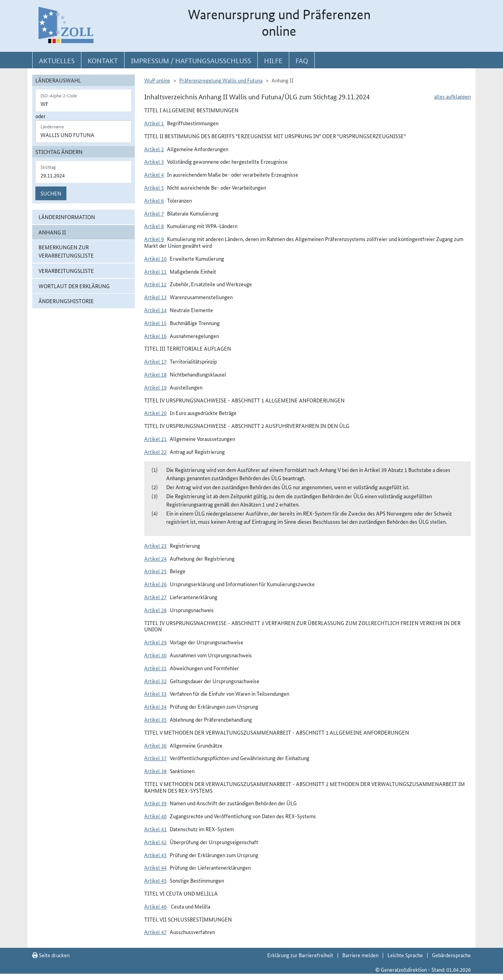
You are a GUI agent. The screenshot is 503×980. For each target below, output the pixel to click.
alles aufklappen (453, 96)
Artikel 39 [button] (155, 803)
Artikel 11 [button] (155, 271)
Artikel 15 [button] (155, 323)
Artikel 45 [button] (155, 880)
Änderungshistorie (66, 301)
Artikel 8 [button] (154, 226)
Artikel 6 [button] (154, 200)
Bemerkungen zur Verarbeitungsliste (66, 251)
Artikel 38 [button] (155, 771)
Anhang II (52, 232)
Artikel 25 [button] (155, 571)
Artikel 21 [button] (155, 439)
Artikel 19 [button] (155, 387)
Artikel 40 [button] (155, 816)
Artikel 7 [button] (154, 213)
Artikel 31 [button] (155, 668)
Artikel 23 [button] (155, 545)
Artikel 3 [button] (154, 161)
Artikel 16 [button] (155, 336)
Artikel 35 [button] (155, 719)
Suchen (51, 193)
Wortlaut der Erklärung (74, 286)
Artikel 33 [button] (155, 693)
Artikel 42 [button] (155, 842)
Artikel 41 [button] (155, 829)
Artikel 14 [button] (155, 310)
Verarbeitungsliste (66, 271)
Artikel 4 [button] (154, 174)
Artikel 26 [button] (155, 584)
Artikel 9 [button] (154, 239)
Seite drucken (51, 955)
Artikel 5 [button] (154, 187)
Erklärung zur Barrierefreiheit (300, 955)
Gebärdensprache (451, 955)
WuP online (157, 80)
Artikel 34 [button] (155, 706)
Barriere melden (360, 955)
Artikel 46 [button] (155, 906)
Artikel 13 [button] (155, 297)
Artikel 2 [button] (154, 149)
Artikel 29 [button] (155, 642)
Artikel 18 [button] (155, 374)
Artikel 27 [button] (155, 597)
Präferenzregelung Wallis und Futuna (221, 80)
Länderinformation (67, 217)
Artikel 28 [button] (155, 610)
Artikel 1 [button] (154, 123)
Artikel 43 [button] (155, 855)
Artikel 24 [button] (155, 558)
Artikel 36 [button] (155, 745)
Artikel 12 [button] (155, 284)
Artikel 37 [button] (155, 758)
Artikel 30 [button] (155, 655)
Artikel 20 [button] (155, 413)
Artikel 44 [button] (155, 867)
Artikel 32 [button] (155, 681)
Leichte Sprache (405, 955)
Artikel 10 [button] (155, 258)
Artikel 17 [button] (155, 361)
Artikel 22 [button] (155, 452)
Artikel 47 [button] (155, 932)
